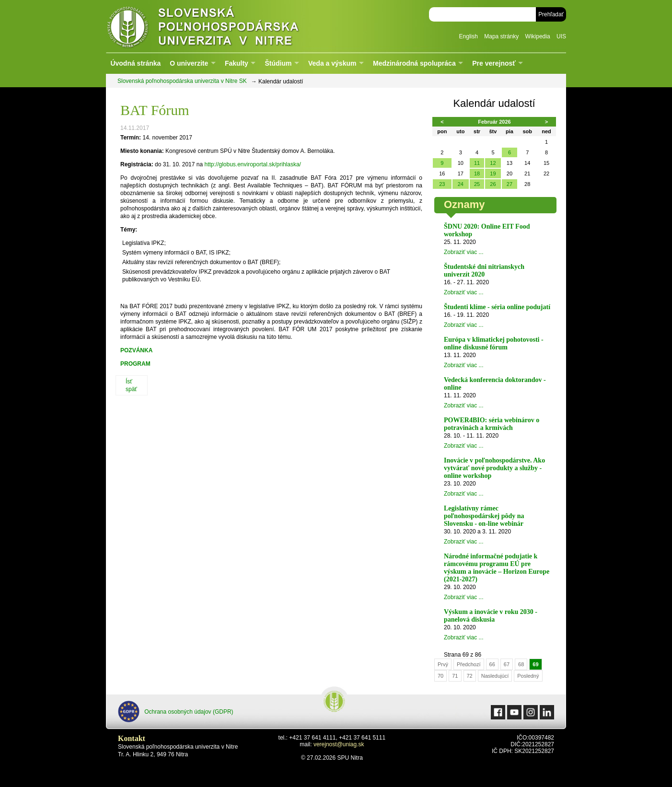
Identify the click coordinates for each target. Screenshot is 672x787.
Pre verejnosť (494, 63)
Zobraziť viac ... (464, 252)
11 (477, 163)
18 (477, 174)
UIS (561, 36)
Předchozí (469, 664)
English (469, 36)
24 (461, 184)
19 (493, 174)
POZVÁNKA (136, 350)
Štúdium (278, 63)
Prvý (443, 664)
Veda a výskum (332, 63)
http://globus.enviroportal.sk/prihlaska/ (252, 164)
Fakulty (237, 63)
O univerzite (189, 63)
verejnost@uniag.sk (339, 744)
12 (493, 163)
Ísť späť (131, 385)
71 (455, 676)
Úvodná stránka (135, 63)
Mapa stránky (501, 36)
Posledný (528, 676)
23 (442, 184)
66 (492, 664)
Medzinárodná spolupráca (414, 63)
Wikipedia (538, 36)
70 (440, 676)
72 (470, 676)
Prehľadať (551, 14)
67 (507, 664)
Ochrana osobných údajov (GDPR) (176, 712)
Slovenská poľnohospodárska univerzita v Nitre (223, 26)
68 (521, 664)
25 (477, 184)
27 (510, 184)
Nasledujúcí (495, 676)
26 (493, 184)
